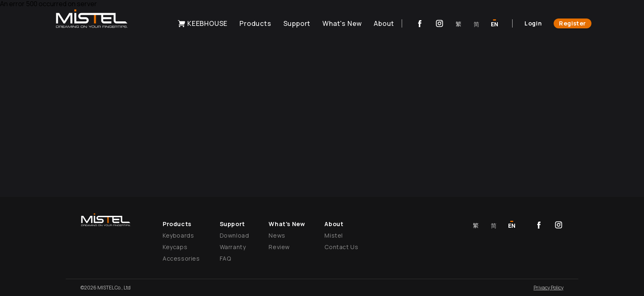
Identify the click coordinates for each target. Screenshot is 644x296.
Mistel (334, 235)
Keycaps (175, 247)
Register (573, 23)
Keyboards (178, 235)
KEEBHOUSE (202, 23)
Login (533, 23)
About (384, 23)
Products (255, 23)
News (277, 235)
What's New (342, 23)
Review (279, 247)
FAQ (225, 258)
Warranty (233, 247)
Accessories (181, 258)
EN (494, 24)
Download (235, 235)
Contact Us (341, 247)
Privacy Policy (549, 288)
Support (297, 23)
